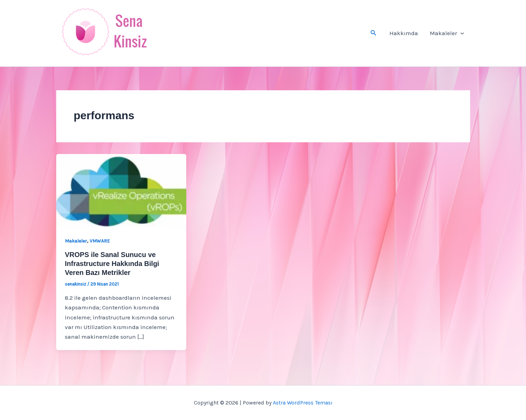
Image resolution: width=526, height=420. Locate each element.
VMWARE (100, 241)
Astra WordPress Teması (303, 403)
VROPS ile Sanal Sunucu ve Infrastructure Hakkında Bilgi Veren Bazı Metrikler (112, 264)
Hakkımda (404, 33)
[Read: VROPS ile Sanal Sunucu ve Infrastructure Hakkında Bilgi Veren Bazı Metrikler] (121, 190)
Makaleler (447, 33)
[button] (374, 33)
